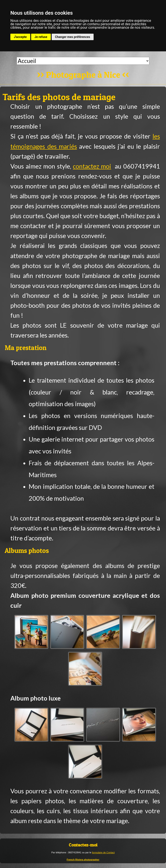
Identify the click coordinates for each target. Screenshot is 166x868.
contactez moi (92, 166)
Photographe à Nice (83, 75)
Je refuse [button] (41, 37)
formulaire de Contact (103, 852)
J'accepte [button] (20, 37)
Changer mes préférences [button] (73, 37)
